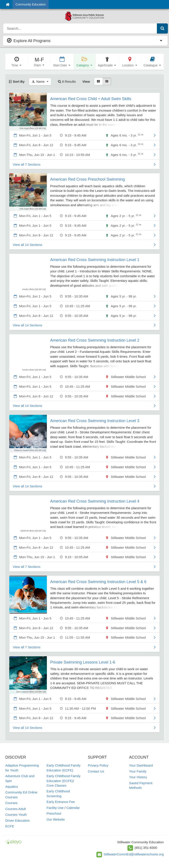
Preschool (54, 813)
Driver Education (17, 820)
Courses (11, 803)
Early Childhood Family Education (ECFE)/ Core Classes (64, 781)
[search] (80, 28)
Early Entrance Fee (61, 802)
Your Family (138, 771)
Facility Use (55, 808)
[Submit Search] (162, 28)
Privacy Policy (98, 765)
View (86, 81)
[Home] (8, 4)
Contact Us (96, 771)
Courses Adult (16, 809)
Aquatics (12, 787)
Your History (138, 777)
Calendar (73, 808)
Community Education (31, 4)
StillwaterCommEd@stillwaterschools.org (134, 854)
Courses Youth (16, 815)
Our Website (56, 819)
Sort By (17, 81)
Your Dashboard (141, 765)
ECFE (10, 826)
